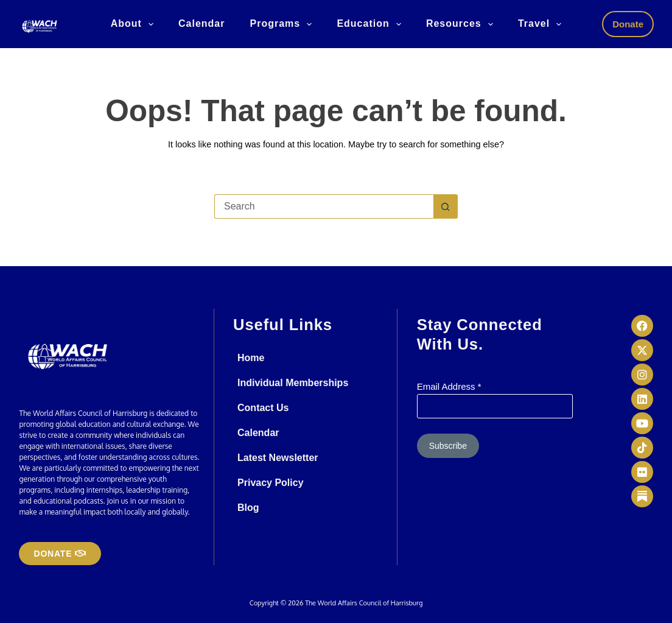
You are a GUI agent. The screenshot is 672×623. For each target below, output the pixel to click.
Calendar (201, 23)
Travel (542, 24)
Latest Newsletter (278, 458)
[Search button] (446, 206)
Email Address (449, 386)
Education (371, 24)
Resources (462, 24)
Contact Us (263, 408)
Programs (283, 24)
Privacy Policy (271, 483)
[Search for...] (324, 206)
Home (251, 358)
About (135, 24)
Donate (628, 24)
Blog (248, 508)
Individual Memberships (293, 383)
